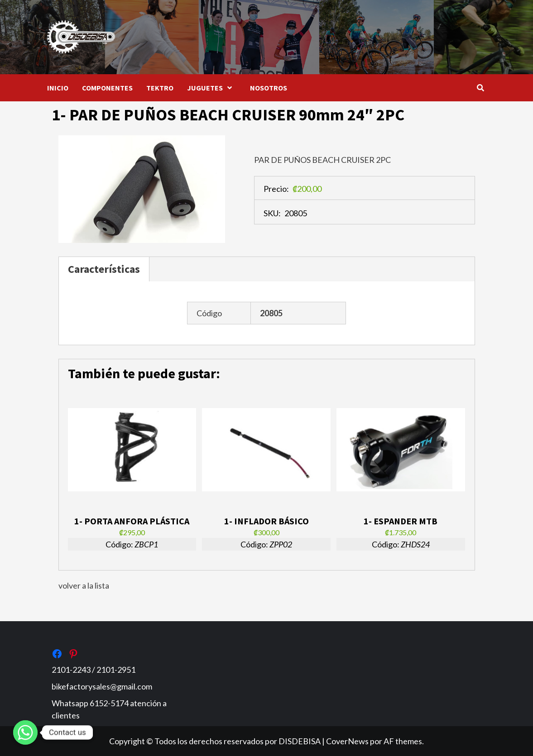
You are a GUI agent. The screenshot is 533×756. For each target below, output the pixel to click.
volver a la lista (84, 585)
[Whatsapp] (25, 732)
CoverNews (347, 741)
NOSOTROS (269, 88)
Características (104, 269)
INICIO (58, 88)
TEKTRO (160, 88)
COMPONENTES (107, 88)
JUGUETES (212, 88)
